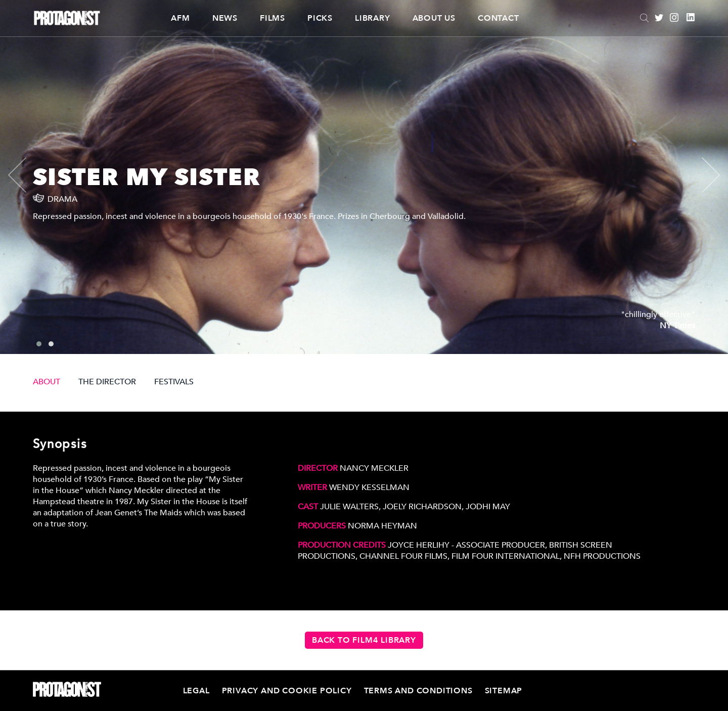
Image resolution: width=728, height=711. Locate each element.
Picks (320, 18)
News (225, 18)
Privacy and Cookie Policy (287, 691)
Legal (196, 691)
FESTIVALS (174, 382)
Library (373, 18)
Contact (498, 18)
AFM (180, 18)
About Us (434, 18)
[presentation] (26, 175)
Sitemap (504, 691)
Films (272, 18)
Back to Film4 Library (364, 640)
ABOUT (47, 382)
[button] (39, 344)
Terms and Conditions (418, 691)
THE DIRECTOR (107, 382)
